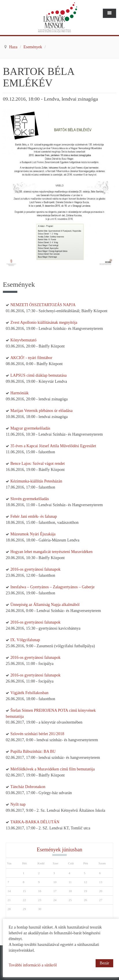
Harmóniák (19, 393)
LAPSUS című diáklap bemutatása (39, 375)
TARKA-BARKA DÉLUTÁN (35, 822)
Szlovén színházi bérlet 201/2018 (37, 734)
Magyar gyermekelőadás (30, 428)
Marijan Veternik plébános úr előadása (41, 411)
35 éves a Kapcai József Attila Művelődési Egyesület (53, 446)
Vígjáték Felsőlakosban (29, 693)
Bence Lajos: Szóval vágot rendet (38, 464)
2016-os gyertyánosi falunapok (35, 569)
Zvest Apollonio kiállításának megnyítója (44, 322)
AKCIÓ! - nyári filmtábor (31, 358)
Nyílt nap (18, 804)
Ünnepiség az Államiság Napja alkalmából (45, 605)
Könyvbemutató (23, 340)
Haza (14, 47)
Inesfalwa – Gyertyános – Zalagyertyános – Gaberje (53, 587)
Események (33, 47)
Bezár (104, 963)
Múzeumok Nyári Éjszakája (33, 534)
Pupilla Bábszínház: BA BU (33, 751)
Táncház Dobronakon (28, 787)
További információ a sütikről (33, 965)
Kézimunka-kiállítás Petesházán (36, 481)
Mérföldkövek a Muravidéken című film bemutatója (53, 769)
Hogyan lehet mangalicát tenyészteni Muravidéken (52, 552)
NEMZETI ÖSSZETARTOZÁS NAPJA (43, 305)
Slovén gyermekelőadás (30, 499)
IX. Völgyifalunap (25, 640)
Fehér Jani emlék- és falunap (34, 516)
